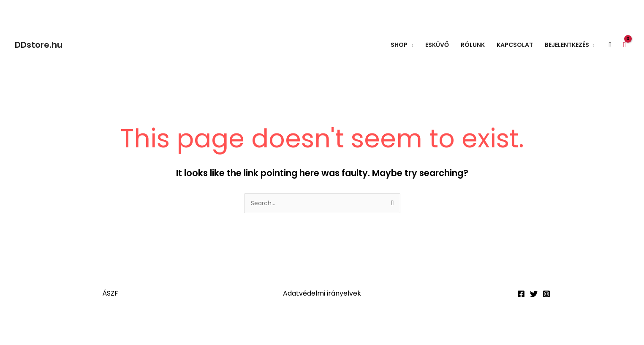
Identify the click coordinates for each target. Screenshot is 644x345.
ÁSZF (110, 293)
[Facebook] (521, 294)
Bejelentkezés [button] (567, 45)
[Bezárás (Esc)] (123, 326)
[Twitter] (534, 294)
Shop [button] (399, 45)
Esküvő (437, 45)
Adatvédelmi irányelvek (322, 293)
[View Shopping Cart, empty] (625, 45)
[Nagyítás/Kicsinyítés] (17, 326)
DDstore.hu (39, 45)
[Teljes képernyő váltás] (52, 326)
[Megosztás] (88, 326)
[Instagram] (546, 294)
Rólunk (473, 45)
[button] (610, 45)
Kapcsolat (515, 45)
